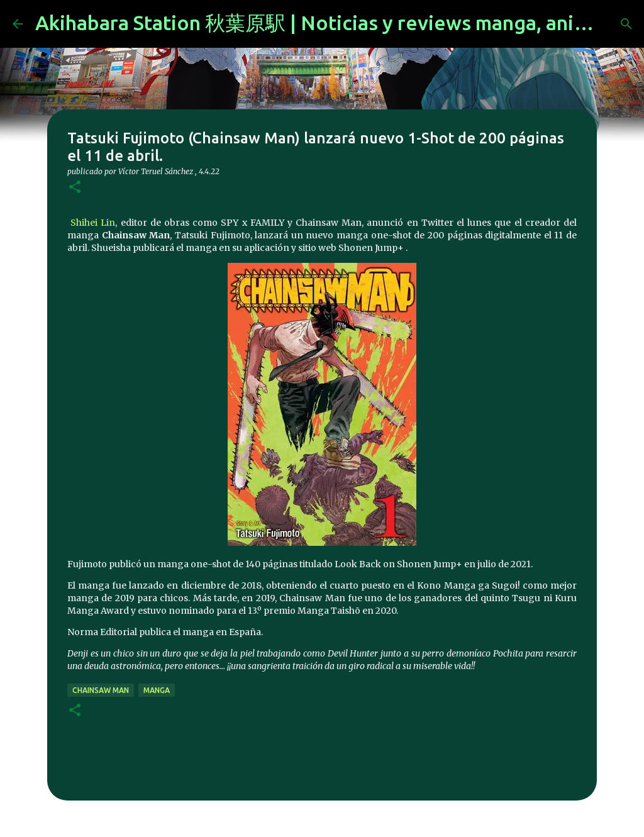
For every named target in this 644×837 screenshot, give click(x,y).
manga (157, 690)
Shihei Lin (91, 223)
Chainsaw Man (101, 690)
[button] (75, 188)
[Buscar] (626, 24)
